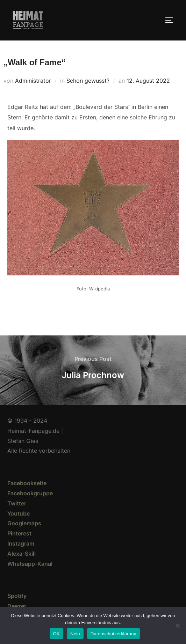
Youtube (19, 513)
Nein (75, 634)
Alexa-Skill (22, 554)
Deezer (17, 606)
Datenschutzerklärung (113, 634)
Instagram (21, 543)
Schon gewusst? (88, 81)
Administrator (33, 81)
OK (56, 634)
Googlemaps (24, 523)
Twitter (17, 503)
